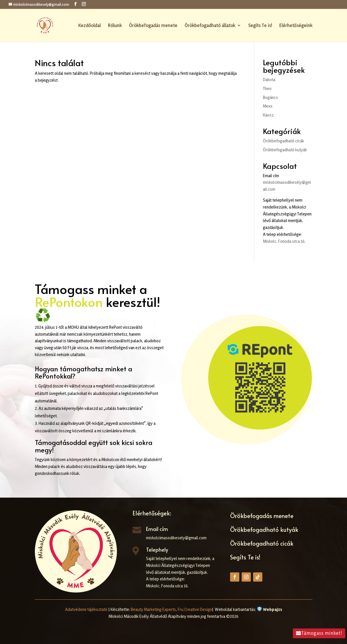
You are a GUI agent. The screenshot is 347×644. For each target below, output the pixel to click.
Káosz (268, 115)
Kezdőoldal (90, 26)
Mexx (268, 106)
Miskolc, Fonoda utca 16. (284, 241)
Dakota (269, 80)
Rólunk (115, 26)
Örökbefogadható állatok (210, 26)
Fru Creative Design (195, 609)
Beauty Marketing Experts (153, 609)
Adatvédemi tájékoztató (86, 609)
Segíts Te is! (260, 26)
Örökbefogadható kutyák (285, 150)
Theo (267, 88)
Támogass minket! (322, 633)
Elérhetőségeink (296, 26)
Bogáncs (270, 97)
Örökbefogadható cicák (284, 141)
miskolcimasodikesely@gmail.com (176, 538)
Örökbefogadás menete (153, 26)
